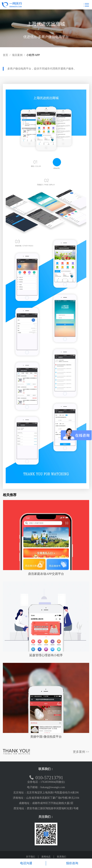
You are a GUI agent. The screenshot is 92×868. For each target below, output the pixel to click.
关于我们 (30, 857)
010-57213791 (46, 778)
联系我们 (62, 857)
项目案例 (17, 55)
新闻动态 (46, 857)
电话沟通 (23, 863)
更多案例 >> (81, 752)
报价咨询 (69, 863)
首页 (5, 55)
